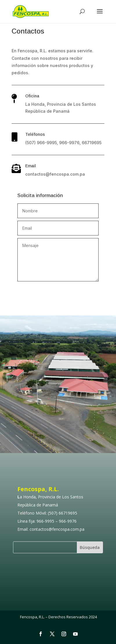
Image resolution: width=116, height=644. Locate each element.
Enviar (78, 291)
